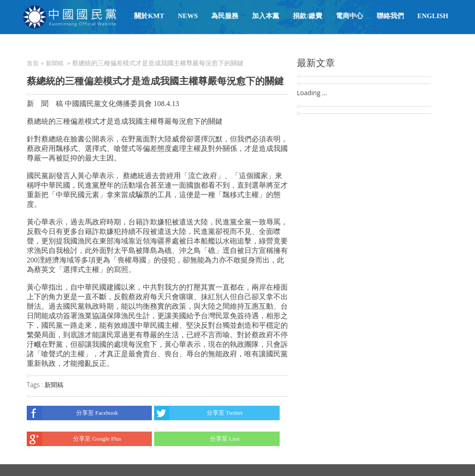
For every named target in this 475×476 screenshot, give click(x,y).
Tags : (36, 385)
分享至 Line (197, 439)
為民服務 (225, 16)
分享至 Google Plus (74, 439)
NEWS (188, 16)
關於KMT (149, 16)
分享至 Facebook (73, 413)
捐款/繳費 (307, 16)
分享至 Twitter (198, 413)
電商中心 (349, 16)
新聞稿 (55, 63)
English (433, 16)
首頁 (33, 63)
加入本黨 (266, 16)
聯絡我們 (390, 16)
